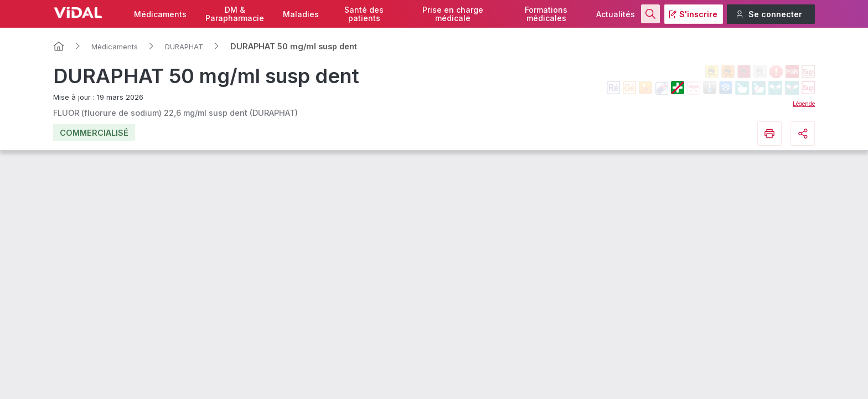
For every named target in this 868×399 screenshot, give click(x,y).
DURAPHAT (184, 47)
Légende (804, 104)
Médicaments (160, 14)
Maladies (301, 14)
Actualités (616, 14)
